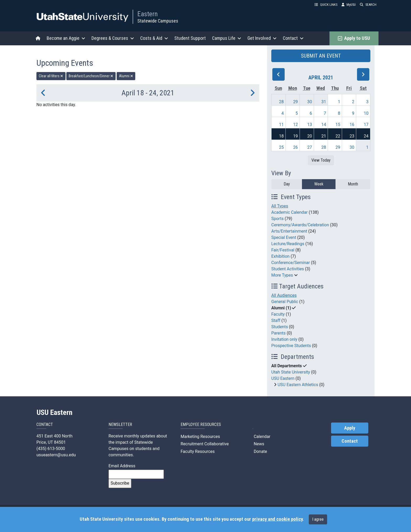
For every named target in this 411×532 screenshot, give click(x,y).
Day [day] (287, 184)
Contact (350, 441)
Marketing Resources (200, 437)
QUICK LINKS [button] (326, 5)
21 (324, 136)
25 (282, 147)
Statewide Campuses (158, 21)
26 (295, 147)
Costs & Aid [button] (154, 38)
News (258, 444)
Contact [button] (293, 38)
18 (282, 136)
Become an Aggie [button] (66, 38)
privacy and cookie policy (277, 519)
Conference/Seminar (291, 263)
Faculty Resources (198, 451)
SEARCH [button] (368, 5)
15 (338, 125)
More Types (282, 275)
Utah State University (291, 372)
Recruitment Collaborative (205, 444)
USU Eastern (283, 378)
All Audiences (284, 295)
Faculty (278, 314)
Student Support (190, 38)
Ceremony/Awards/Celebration (300, 225)
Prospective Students (291, 346)
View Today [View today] (321, 160)
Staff (276, 320)
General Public (285, 302)
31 (324, 102)
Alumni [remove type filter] (126, 76)
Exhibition (280, 256)
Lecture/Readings (288, 244)
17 (366, 125)
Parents (278, 333)
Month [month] (353, 184)
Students (280, 327)
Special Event (284, 237)
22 (338, 136)
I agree (318, 519)
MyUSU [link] (349, 5)
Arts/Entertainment (289, 231)
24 (366, 136)
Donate (260, 451)
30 (310, 102)
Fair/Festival (283, 250)
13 (310, 125)
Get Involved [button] (262, 38)
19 (295, 136)
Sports (277, 219)
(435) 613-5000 (51, 449)
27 (310, 147)
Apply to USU (354, 38)
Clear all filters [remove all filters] (51, 76)
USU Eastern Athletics (298, 385)
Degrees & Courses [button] (113, 38)
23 (352, 136)
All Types (280, 206)
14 (324, 125)
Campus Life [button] (227, 38)
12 (295, 125)
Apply (350, 428)
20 (310, 136)
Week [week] (319, 184)
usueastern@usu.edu (56, 455)
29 (295, 102)
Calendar (261, 437)
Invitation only (284, 339)
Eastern (148, 14)
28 (282, 102)
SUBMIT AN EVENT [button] (321, 56)
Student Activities (288, 269)
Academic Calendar (290, 212)
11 (282, 125)
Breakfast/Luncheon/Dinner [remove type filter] (91, 76)
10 (366, 113)
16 (352, 125)
